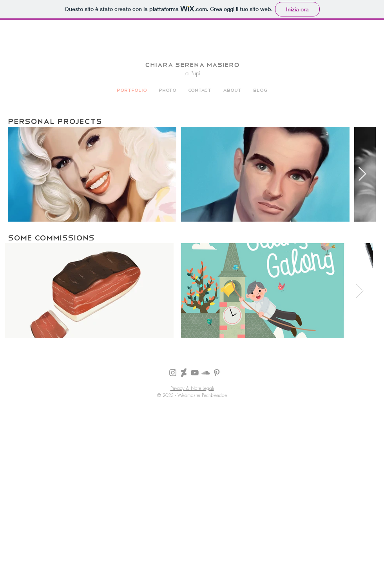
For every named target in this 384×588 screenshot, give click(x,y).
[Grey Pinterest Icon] (217, 373)
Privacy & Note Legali (192, 388)
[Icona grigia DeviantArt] (184, 373)
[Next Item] (362, 174)
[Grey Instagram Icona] (173, 373)
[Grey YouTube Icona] (195, 373)
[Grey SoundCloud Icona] (206, 373)
